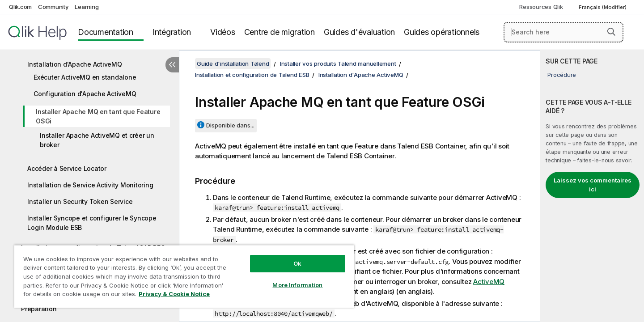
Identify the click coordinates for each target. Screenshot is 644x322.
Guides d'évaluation (359, 32)
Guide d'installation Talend (233, 64)
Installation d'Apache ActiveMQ (75, 64)
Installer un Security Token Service (80, 201)
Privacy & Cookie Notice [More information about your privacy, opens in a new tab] (174, 294)
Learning (87, 7)
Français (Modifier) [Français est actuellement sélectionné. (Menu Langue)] (603, 7)
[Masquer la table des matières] (172, 65)
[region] (184, 276)
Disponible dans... (230, 125)
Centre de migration (280, 32)
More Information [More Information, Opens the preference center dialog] (297, 285)
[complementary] (592, 186)
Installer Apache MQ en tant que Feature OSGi (98, 116)
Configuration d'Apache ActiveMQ (85, 94)
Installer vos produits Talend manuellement (338, 64)
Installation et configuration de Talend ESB (252, 75)
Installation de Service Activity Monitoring (90, 185)
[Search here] (564, 32)
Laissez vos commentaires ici (593, 185)
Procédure (562, 75)
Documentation (106, 32)
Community (53, 7)
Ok (297, 263)
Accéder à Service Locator (67, 168)
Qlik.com (20, 7)
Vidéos (223, 32)
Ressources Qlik (541, 7)
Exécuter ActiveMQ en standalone (85, 77)
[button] (611, 32)
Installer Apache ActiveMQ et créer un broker (97, 140)
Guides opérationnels (442, 32)
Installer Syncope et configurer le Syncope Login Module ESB (92, 223)
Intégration (172, 32)
